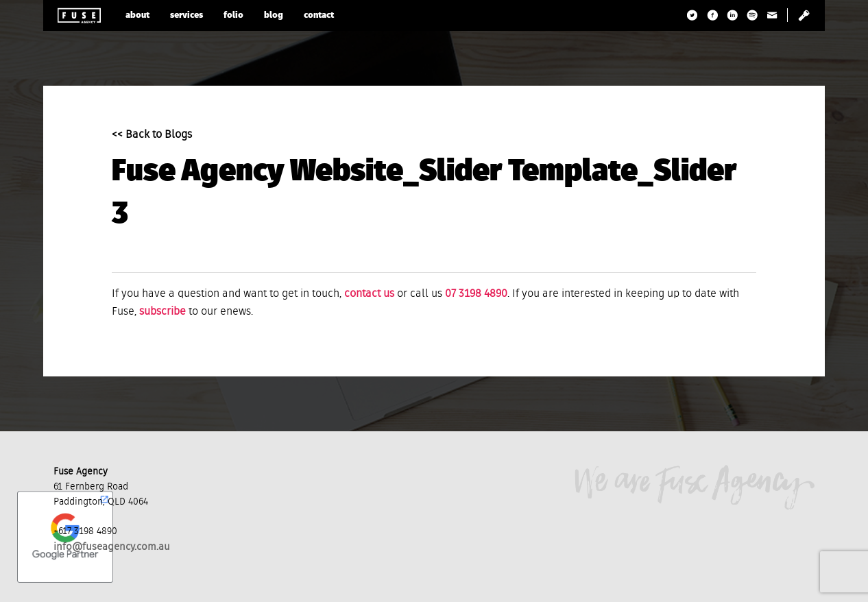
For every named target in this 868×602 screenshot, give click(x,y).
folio (233, 15)
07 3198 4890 (476, 294)
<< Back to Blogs (152, 135)
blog (274, 15)
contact (319, 15)
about (137, 15)
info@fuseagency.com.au (112, 547)
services (186, 15)
